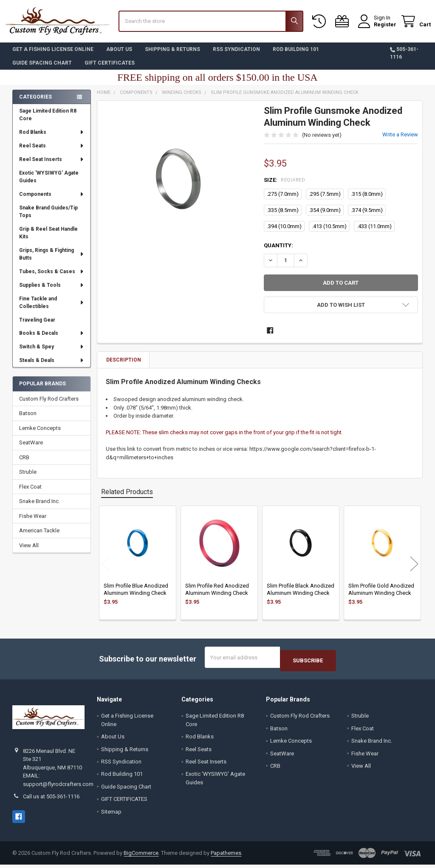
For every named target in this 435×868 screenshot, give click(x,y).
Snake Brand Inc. (40, 508)
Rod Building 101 (296, 56)
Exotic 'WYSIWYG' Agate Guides (49, 183)
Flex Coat (30, 493)
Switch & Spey (52, 353)
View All (29, 552)
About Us (119, 56)
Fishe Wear (33, 522)
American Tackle (39, 537)
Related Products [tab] (127, 498)
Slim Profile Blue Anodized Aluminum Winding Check (136, 595)
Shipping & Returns (172, 56)
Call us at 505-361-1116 (51, 800)
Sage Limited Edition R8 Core (48, 121)
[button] (341, 311)
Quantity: (278, 252)
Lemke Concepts (40, 434)
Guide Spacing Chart (42, 69)
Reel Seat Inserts (52, 166)
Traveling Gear (37, 326)
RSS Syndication (236, 56)
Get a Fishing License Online (53, 56)
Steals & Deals (52, 367)
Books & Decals (52, 339)
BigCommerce (141, 856)
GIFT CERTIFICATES (110, 69)
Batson (28, 420)
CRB (24, 464)
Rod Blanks (52, 139)
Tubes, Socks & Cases (52, 278)
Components (52, 201)
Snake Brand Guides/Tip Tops (48, 218)
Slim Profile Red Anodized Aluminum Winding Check (217, 595)
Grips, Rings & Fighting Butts (52, 260)
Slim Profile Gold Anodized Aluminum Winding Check (381, 595)
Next (414, 570)
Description (124, 366)
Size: (284, 186)
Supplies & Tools (52, 291)
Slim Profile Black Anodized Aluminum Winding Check (301, 595)
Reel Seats (52, 152)
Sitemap (111, 815)
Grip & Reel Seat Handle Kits (48, 239)
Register (377, 29)
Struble (28, 478)
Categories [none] (35, 103)
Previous (105, 570)
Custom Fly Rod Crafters (49, 405)
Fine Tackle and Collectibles (52, 309)
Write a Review (400, 141)
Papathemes (226, 856)
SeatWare (31, 449)
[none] (179, 188)
